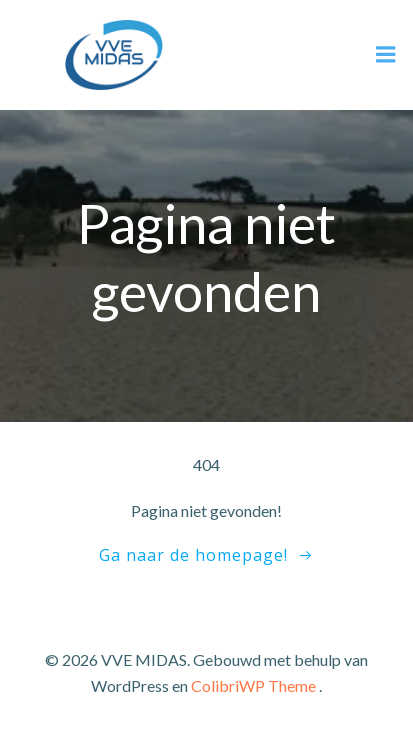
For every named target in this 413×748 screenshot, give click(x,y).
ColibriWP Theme (253, 685)
